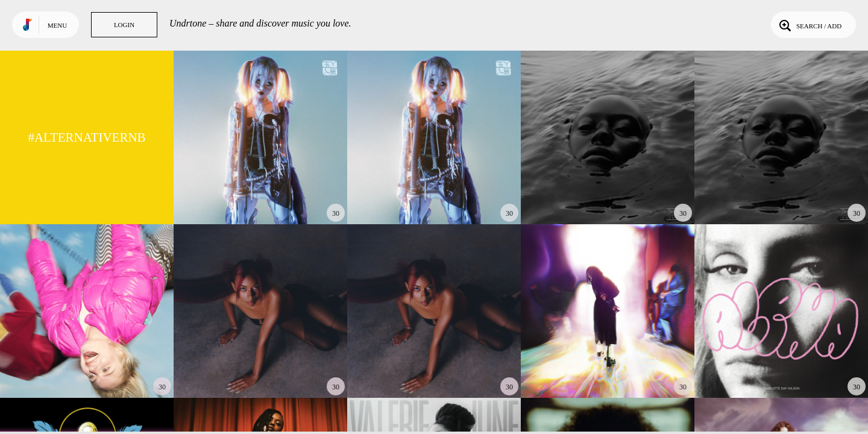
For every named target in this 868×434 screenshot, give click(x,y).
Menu (57, 25)
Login (124, 25)
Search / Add (809, 25)
